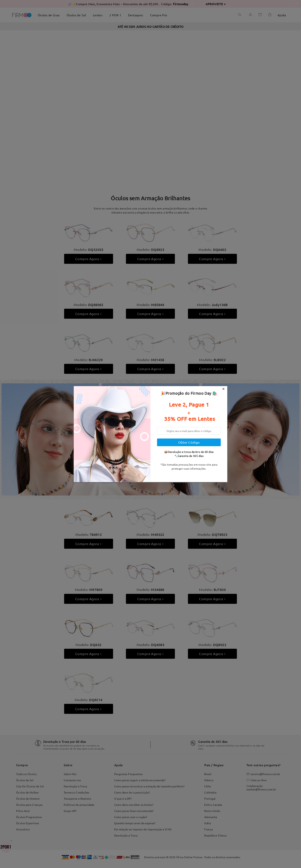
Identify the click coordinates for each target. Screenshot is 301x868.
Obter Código (189, 442)
